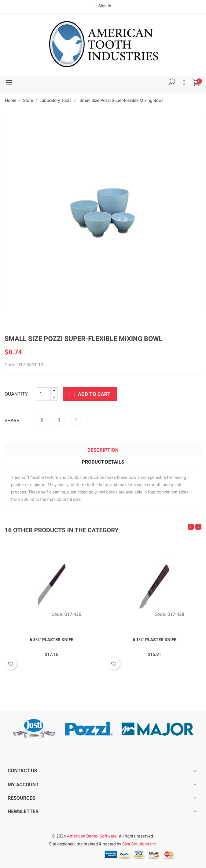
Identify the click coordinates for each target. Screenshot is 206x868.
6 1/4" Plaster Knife (154, 640)
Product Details (103, 462)
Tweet (59, 420)
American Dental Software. (92, 836)
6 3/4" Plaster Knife (51, 640)
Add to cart (90, 394)
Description (103, 450)
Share (42, 420)
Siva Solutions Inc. (140, 844)
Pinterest (75, 420)
